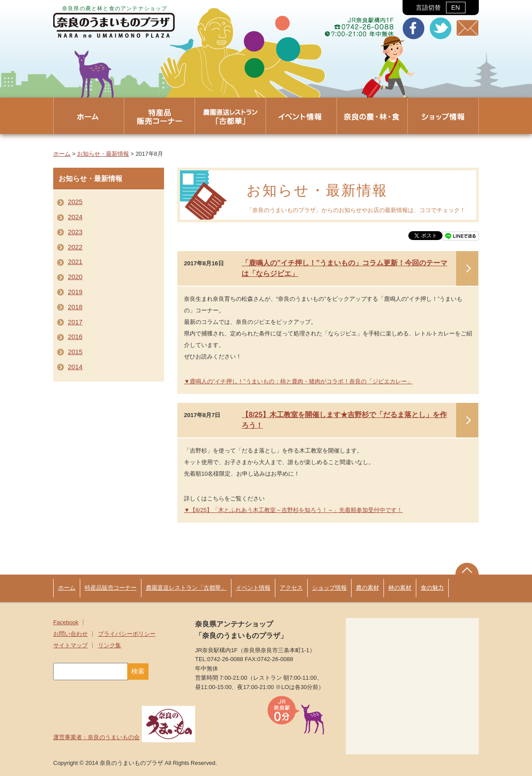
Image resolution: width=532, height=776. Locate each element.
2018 (75, 307)
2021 (75, 262)
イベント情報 (253, 588)
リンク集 (110, 645)
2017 (75, 322)
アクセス (291, 588)
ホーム (62, 154)
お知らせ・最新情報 (103, 154)
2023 (75, 232)
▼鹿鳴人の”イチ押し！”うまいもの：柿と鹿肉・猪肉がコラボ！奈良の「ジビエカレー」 (298, 381)
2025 (75, 202)
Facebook (66, 622)
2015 (75, 352)
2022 (75, 247)
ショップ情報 (329, 588)
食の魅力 (432, 588)
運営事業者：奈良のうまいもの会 (124, 737)
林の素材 (400, 588)
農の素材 (368, 588)
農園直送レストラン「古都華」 (186, 588)
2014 (75, 367)
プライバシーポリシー (127, 634)
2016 (75, 337)
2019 (75, 292)
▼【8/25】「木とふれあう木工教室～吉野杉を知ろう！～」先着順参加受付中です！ (293, 510)
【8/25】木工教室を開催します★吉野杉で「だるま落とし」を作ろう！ (344, 420)
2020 (75, 277)
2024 (75, 217)
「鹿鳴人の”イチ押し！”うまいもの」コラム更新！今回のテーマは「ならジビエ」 (344, 268)
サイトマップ (70, 645)
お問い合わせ (70, 634)
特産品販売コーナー (111, 588)
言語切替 (440, 8)
